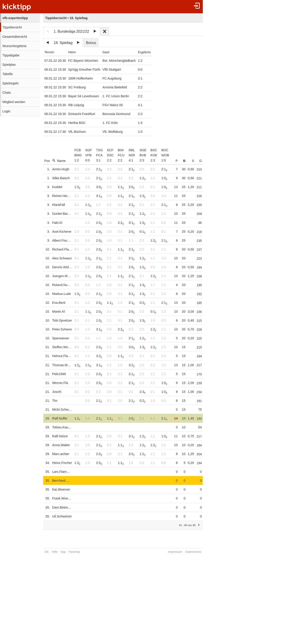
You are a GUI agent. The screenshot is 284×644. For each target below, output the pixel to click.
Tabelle (8, 74)
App (63, 552)
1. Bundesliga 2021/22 (71, 31)
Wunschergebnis (15, 46)
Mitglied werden (14, 102)
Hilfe (55, 552)
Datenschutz (198, 552)
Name (59, 161)
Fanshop (74, 552)
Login (6, 111)
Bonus (91, 43)
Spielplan (9, 65)
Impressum (180, 552)
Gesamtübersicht (15, 37)
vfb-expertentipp (15, 18)
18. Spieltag (63, 43)
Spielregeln (11, 83)
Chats (7, 93)
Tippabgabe (11, 55)
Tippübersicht (12, 27)
